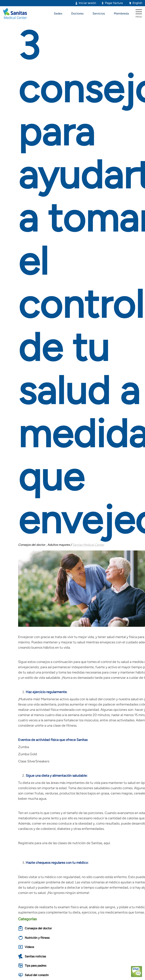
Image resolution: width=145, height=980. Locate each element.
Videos (29, 947)
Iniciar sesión (87, 3)
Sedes (58, 13)
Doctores (77, 13)
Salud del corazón (37, 975)
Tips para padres (35, 966)
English (137, 3)
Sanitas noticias (35, 956)
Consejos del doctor (38, 928)
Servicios (99, 13)
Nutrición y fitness (37, 938)
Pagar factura (114, 3)
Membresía (121, 13)
